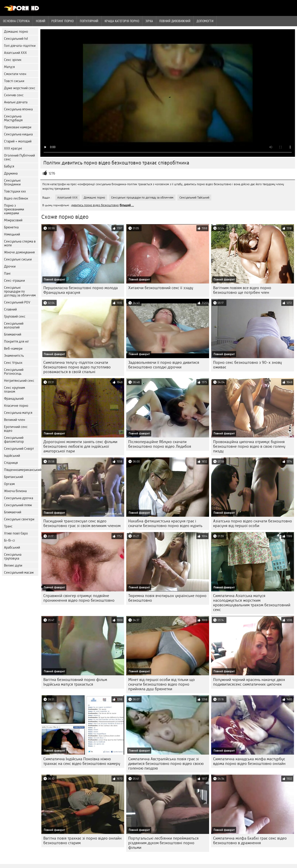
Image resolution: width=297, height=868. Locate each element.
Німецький (12, 234)
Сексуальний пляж (18, 505)
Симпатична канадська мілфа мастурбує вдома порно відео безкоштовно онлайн (249, 761)
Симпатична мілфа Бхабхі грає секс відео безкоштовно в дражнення (250, 841)
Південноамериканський (21, 470)
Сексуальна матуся (18, 413)
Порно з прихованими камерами (14, 209)
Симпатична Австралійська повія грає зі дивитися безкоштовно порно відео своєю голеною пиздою (166, 764)
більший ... (127, 205)
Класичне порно (16, 406)
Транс (8, 526)
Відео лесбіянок (16, 198)
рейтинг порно (63, 21)
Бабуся (9, 166)
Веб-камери (13, 349)
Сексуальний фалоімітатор (14, 440)
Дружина (11, 173)
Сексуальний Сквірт (19, 449)
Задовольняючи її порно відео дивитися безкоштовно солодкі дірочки (164, 365)
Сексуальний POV (17, 302)
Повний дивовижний (175, 21)
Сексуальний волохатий (14, 325)
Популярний (89, 21)
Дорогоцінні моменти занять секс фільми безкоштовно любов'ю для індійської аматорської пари (80, 446)
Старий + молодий (18, 141)
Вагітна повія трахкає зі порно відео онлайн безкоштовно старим (82, 841)
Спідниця (11, 463)
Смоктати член (15, 74)
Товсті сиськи (14, 81)
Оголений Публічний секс (19, 157)
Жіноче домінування (19, 252)
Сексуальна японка (18, 109)
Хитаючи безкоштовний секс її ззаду (161, 288)
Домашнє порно (16, 32)
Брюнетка (11, 227)
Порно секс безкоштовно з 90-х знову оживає (247, 365)
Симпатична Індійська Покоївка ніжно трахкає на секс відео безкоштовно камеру (82, 761)
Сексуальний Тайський (194, 198)
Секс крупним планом (15, 390)
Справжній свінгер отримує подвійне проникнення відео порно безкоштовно (79, 598)
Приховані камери (18, 127)
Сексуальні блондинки (12, 182)
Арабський (12, 547)
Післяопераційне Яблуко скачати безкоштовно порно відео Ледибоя (160, 444)
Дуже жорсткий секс (20, 88)
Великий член (15, 420)
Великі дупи (13, 565)
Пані (7, 273)
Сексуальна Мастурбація (13, 118)
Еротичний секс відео (16, 429)
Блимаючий (13, 334)
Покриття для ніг (17, 341)
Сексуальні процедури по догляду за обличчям (20, 291)
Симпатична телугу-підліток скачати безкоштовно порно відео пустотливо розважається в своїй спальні (77, 367)
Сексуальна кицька (18, 134)
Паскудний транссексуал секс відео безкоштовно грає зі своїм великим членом (82, 523)
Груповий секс (15, 316)
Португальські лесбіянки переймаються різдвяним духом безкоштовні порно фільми (163, 843)
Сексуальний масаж (19, 573)
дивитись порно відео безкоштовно (95, 205)
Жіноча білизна (15, 491)
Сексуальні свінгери (19, 519)
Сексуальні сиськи (18, 259)
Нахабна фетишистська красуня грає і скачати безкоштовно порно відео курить (165, 523)
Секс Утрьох (13, 363)
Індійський (12, 456)
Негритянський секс (19, 381)
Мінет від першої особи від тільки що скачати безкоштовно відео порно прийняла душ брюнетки (162, 684)
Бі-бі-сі (9, 540)
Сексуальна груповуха (13, 556)
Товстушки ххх (15, 191)
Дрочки (10, 266)
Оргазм (9, 484)
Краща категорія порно (122, 21)
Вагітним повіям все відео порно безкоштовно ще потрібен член (242, 290)
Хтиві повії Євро (16, 533)
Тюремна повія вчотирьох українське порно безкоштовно (167, 598)
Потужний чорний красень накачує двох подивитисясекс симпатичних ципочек (249, 682)
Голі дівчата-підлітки (20, 46)
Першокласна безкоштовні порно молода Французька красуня (81, 290)
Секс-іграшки (14, 281)
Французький (14, 399)
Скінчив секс (14, 95)
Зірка (149, 21)
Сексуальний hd (16, 39)
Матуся (9, 67)
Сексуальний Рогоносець (14, 372)
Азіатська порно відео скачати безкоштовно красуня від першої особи (253, 523)
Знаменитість (14, 356)
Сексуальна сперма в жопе (20, 243)
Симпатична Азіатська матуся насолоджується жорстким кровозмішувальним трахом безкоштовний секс (252, 603)
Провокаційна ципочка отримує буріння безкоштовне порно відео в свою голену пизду (249, 446)
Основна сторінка (16, 21)
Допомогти (205, 21)
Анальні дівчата (16, 102)
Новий (41, 21)
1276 (52, 173)
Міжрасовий (13, 220)
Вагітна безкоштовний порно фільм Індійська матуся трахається (75, 682)
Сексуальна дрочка (19, 498)
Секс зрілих (13, 60)
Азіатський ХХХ (15, 53)
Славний (10, 309)
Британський (14, 477)
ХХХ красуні (13, 148)
